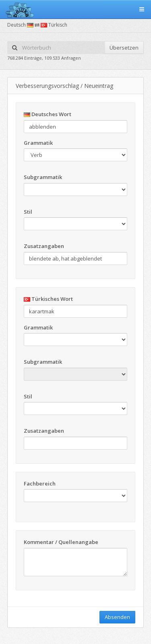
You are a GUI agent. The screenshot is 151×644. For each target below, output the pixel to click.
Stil (28, 212)
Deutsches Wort (48, 114)
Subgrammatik (43, 177)
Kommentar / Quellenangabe (61, 542)
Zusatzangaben (44, 246)
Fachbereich (40, 484)
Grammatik (38, 143)
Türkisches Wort (48, 299)
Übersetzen (124, 48)
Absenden (117, 617)
